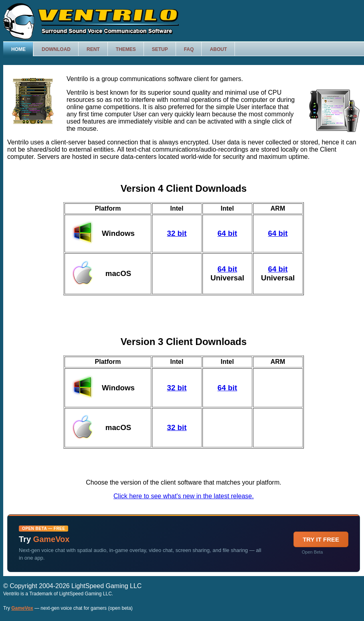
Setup (160, 49)
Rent (93, 49)
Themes (126, 49)
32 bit (177, 233)
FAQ (189, 49)
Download (56, 49)
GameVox (22, 608)
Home (18, 49)
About (218, 49)
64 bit (227, 233)
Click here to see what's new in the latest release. (184, 496)
